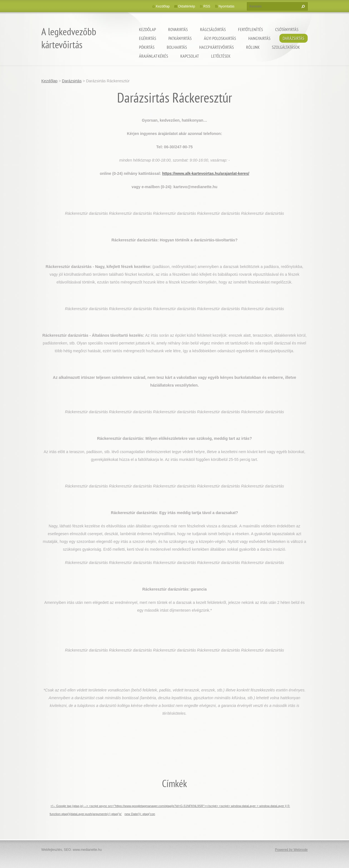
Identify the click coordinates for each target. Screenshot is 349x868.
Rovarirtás (178, 29)
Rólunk (253, 47)
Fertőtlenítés (251, 29)
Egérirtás (148, 38)
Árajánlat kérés (154, 56)
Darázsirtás (294, 38)
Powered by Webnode (291, 850)
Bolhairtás (177, 47)
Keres (302, 6)
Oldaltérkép (187, 6)
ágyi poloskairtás (220, 38)
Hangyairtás (259, 38)
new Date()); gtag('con (140, 814)
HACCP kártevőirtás (217, 47)
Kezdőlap (147, 29)
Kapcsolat (190, 56)
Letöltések (221, 56)
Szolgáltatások (286, 47)
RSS (207, 6)
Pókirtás (147, 47)
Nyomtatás (227, 6)
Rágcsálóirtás (213, 29)
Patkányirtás (180, 38)
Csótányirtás (287, 29)
